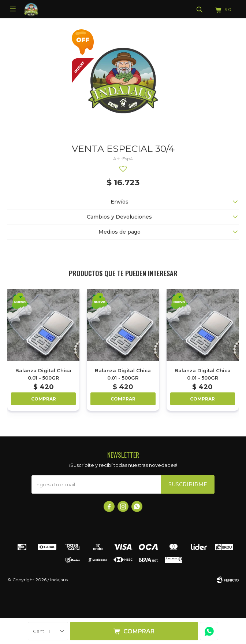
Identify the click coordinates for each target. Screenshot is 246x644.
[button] (229, 343)
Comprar (139, 631)
